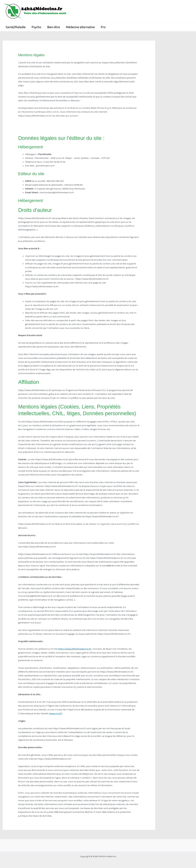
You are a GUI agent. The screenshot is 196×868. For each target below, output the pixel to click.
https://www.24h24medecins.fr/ (75, 649)
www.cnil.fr (56, 713)
